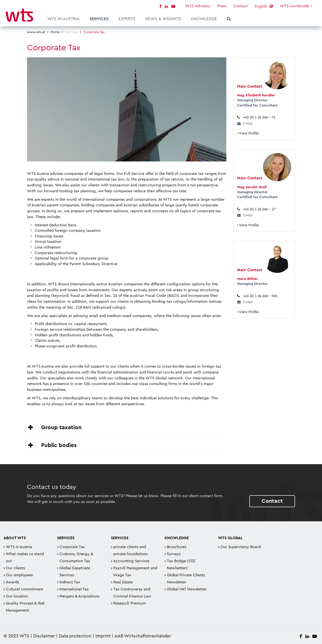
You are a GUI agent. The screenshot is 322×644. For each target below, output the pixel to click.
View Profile (248, 133)
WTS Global (230, 538)
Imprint (103, 636)
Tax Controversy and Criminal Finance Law (132, 593)
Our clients (15, 568)
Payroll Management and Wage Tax (135, 572)
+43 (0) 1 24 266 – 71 (259, 117)
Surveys (174, 554)
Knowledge (204, 19)
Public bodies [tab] (59, 445)
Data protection (75, 636)
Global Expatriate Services (75, 572)
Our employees (19, 575)
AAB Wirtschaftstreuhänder (143, 636)
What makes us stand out (25, 558)
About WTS (15, 538)
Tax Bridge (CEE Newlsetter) (181, 565)
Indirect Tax (70, 582)
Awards (12, 582)
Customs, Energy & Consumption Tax (76, 558)
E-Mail (248, 124)
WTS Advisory (198, 6)
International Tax (74, 589)
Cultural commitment (25, 589)
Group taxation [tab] (61, 428)
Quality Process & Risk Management (25, 607)
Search (229, 20)
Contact (241, 6)
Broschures (177, 547)
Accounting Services (131, 561)
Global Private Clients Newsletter (186, 579)
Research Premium (130, 603)
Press (222, 6)
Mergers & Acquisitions (79, 596)
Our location (17, 596)
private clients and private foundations (130, 550)
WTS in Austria (63, 19)
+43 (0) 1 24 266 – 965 (260, 296)
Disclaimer (44, 636)
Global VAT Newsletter (187, 589)
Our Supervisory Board (241, 547)
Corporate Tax (72, 547)
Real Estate (123, 582)
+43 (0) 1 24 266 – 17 (259, 209)
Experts (127, 19)
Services (99, 19)
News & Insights (163, 19)
